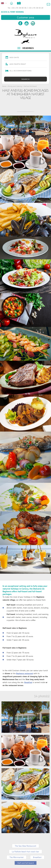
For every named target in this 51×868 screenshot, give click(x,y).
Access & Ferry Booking (12, 12)
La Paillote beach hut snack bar (26, 852)
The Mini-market (17, 857)
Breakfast (37, 857)
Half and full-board (30, 86)
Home (4, 86)
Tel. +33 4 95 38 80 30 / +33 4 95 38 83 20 (26, 8)
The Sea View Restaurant (26, 846)
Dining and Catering (15, 86)
